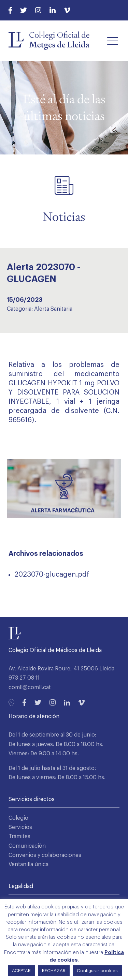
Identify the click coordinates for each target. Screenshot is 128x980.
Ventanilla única (29, 864)
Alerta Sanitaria (53, 309)
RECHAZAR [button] (54, 971)
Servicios (20, 827)
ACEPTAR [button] (21, 971)
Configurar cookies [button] (97, 971)
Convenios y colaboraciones (45, 855)
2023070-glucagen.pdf (52, 575)
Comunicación (27, 846)
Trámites (19, 836)
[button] (113, 41)
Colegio (18, 818)
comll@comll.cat (30, 687)
